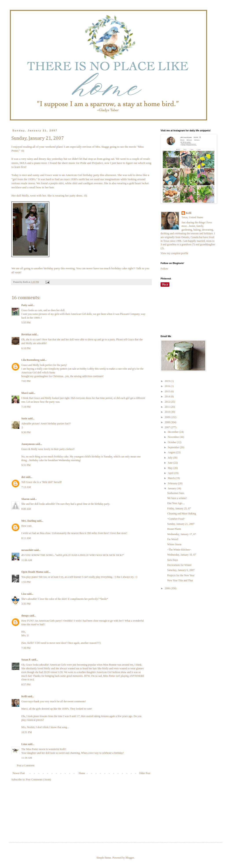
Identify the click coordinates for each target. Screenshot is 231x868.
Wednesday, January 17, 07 (182, 534)
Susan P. (26, 660)
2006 (168, 588)
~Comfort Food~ (176, 519)
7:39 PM (26, 648)
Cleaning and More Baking (181, 514)
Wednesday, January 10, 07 (182, 555)
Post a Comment (26, 765)
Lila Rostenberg (30, 360)
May (171, 468)
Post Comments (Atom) (38, 780)
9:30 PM (26, 432)
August (172, 452)
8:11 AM (26, 538)
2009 (168, 417)
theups (25, 616)
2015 (168, 391)
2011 (168, 407)
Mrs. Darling (29, 521)
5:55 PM (26, 323)
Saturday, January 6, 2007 (181, 570)
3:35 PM (26, 604)
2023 (168, 381)
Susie (24, 418)
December (174, 432)
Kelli (24, 696)
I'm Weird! (173, 539)
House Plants (174, 529)
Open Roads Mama (32, 572)
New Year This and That (180, 580)
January (172, 488)
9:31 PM (26, 465)
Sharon (25, 499)
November (174, 437)
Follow (164, 269)
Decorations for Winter (179, 565)
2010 (168, 412)
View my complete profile (174, 253)
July (170, 458)
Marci (25, 393)
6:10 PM (26, 348)
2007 (168, 427)
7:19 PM (26, 407)
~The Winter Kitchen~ (179, 550)
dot (23, 477)
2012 (168, 402)
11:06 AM (27, 560)
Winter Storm (174, 544)
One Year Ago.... (176, 503)
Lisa (24, 594)
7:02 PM (26, 381)
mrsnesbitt (27, 550)
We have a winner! (177, 498)
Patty (24, 305)
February (173, 483)
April (171, 473)
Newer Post (19, 773)
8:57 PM (26, 684)
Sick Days (173, 560)
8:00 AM (26, 509)
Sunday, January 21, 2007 (181, 524)
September (174, 447)
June (171, 463)
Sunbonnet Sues (176, 493)
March (172, 478)
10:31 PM (27, 732)
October (172, 442)
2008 (168, 422)
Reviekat (26, 334)
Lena (24, 744)
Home (82, 773)
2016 (168, 386)
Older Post (145, 773)
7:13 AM (26, 487)
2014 (168, 396)
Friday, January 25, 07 (179, 508)
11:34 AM (27, 758)
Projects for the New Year (181, 575)
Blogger (130, 858)
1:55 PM (26, 582)
